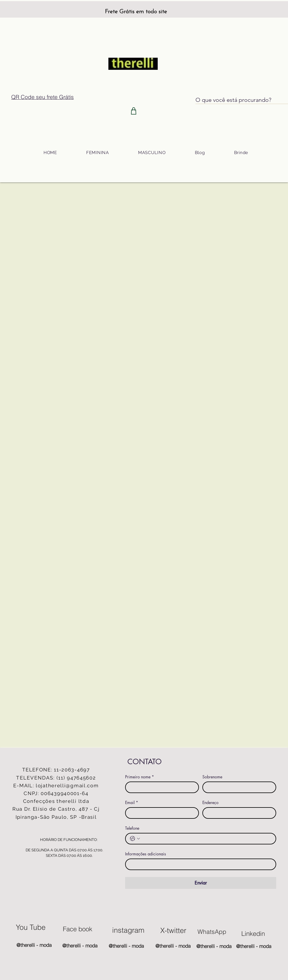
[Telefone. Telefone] (206, 839)
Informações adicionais (146, 854)
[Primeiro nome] (160, 787)
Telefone (132, 828)
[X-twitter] (173, 930)
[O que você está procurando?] (236, 100)
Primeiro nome (140, 777)
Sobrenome (212, 777)
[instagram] (128, 930)
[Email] (160, 813)
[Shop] (134, 111)
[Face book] (78, 929)
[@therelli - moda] (34, 945)
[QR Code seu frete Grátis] (43, 97)
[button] (97, 153)
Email (132, 802)
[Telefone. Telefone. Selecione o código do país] (135, 839)
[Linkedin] (253, 934)
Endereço (210, 802)
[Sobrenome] (238, 787)
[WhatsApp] (212, 932)
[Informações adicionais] (199, 864)
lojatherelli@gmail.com (67, 786)
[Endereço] (238, 813)
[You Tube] (31, 927)
